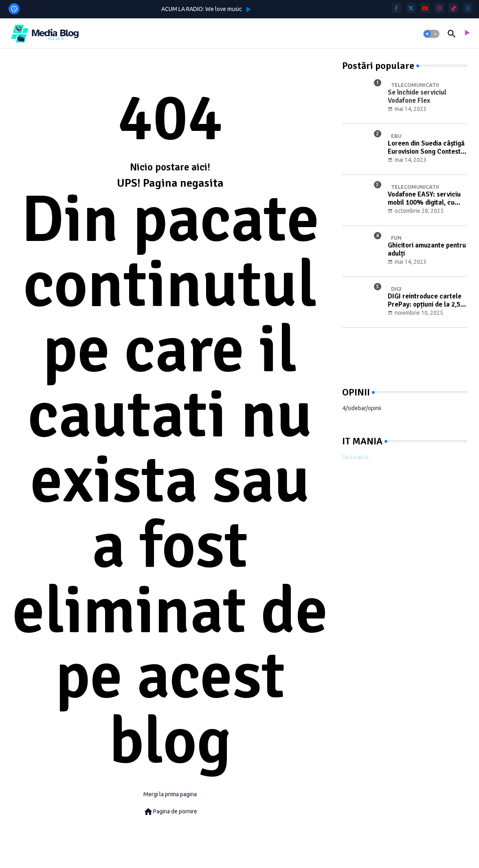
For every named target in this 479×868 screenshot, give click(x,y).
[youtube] (425, 8)
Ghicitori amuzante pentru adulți (427, 250)
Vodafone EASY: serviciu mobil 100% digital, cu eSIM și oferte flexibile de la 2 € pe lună (426, 199)
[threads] (468, 8)
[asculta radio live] (466, 34)
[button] (431, 34)
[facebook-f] (397, 8)
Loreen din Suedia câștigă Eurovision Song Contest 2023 (426, 148)
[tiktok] (454, 8)
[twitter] (411, 8)
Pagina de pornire (170, 812)
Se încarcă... (357, 457)
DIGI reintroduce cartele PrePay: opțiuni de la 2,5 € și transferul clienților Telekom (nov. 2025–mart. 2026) (427, 301)
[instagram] (439, 8)
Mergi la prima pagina (170, 794)
